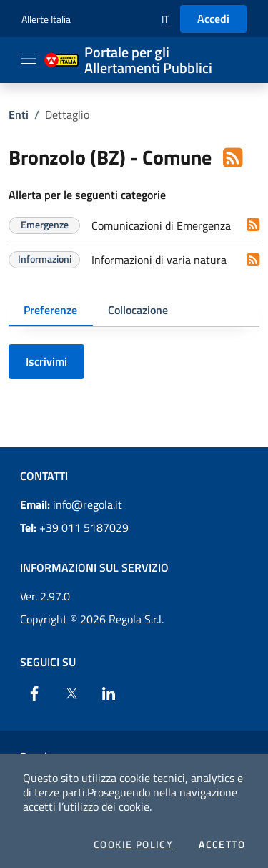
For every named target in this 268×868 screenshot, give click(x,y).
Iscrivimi (46, 361)
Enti (19, 114)
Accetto (222, 844)
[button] (165, 19)
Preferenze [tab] (50, 310)
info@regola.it (71, 504)
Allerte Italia (46, 19)
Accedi (213, 19)
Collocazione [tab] (138, 310)
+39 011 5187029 (74, 527)
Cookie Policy (133, 844)
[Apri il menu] (29, 59)
